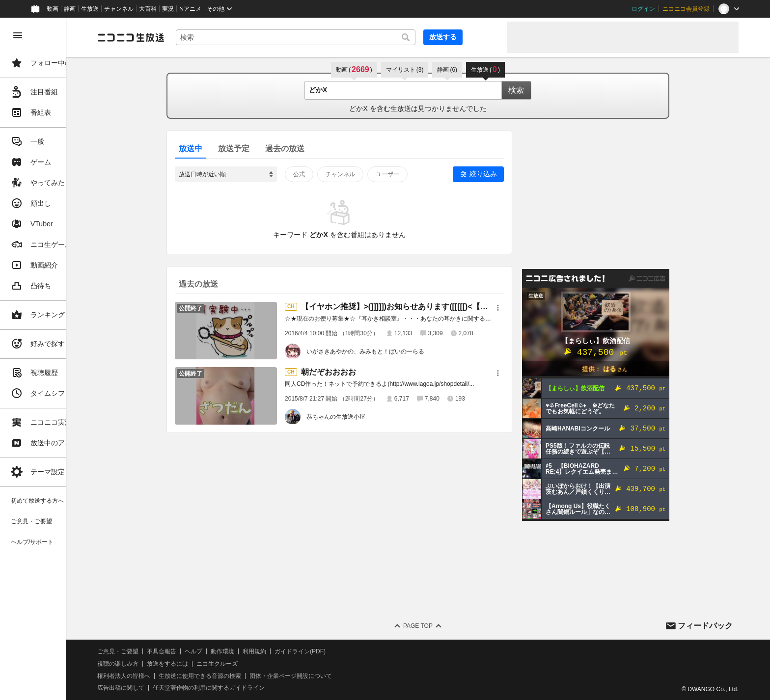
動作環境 (267, 651)
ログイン (643, 9)
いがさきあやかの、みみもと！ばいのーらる (387, 351)
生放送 (90, 9)
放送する (475, 37)
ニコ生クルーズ (261, 664)
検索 (538, 90)
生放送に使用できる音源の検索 (244, 676)
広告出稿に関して (165, 688)
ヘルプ (238, 651)
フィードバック (705, 626)
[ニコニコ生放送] (175, 37)
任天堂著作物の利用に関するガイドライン (253, 688)
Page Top (440, 626)
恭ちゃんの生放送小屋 (358, 417)
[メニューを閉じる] (18, 35)
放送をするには (212, 664)
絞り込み (505, 174)
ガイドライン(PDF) (344, 651)
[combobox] (334, 37)
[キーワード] (334, 37)
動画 (53, 9)
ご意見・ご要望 (162, 651)
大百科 (148, 9)
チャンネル (119, 9)
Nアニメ (190, 9)
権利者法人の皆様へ (168, 676)
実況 (168, 9)
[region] (55, 359)
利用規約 (299, 651)
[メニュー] (520, 308)
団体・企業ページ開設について (335, 676)
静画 (70, 9)
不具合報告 (206, 651)
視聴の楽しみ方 (162, 664)
